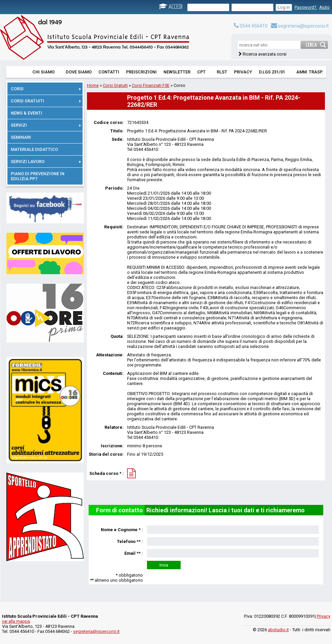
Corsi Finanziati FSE (151, 85)
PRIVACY (243, 72)
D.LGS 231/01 (275, 72)
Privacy (324, 616)
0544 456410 (251, 26)
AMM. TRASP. (310, 72)
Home (93, 85)
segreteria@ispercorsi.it (300, 26)
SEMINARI (21, 137)
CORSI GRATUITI (46, 101)
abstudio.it (278, 630)
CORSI (46, 89)
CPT (204, 72)
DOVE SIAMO (79, 72)
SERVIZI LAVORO (46, 162)
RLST (222, 72)
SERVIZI (46, 125)
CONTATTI (109, 72)
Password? (306, 7)
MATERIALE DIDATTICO (34, 149)
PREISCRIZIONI (141, 72)
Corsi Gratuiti (115, 85)
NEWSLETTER (177, 72)
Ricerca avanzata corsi (265, 54)
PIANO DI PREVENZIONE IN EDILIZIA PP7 (38, 176)
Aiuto (324, 7)
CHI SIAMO (46, 72)
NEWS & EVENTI (26, 113)
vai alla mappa (16, 621)
